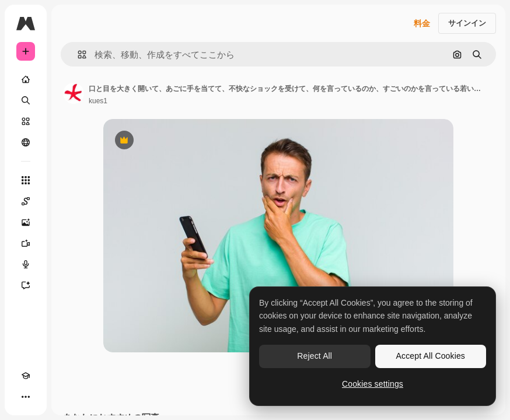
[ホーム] (26, 79)
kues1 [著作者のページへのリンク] (98, 101)
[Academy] (26, 376)
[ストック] (26, 121)
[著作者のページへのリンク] (74, 93)
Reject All (315, 356)
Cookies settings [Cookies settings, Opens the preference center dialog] (373, 384)
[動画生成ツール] (26, 243)
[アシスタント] (26, 285)
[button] (77, 55)
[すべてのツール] (26, 180)
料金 (422, 23)
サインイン (467, 23)
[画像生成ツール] (26, 222)
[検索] (26, 100)
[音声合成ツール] (26, 264)
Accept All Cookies (431, 356)
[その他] (26, 397)
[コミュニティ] (26, 142)
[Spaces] (26, 201)
